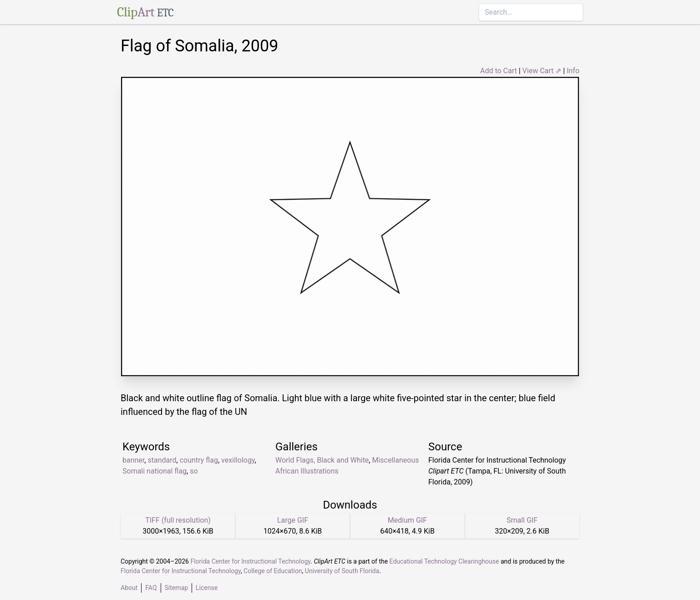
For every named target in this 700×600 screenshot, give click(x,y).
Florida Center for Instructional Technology (250, 561)
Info (573, 71)
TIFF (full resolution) (178, 520)
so (194, 471)
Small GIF (522, 520)
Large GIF (293, 520)
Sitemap (176, 588)
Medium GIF (407, 520)
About (129, 588)
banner (133, 460)
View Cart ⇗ (542, 71)
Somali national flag (155, 471)
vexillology (238, 460)
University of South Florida (342, 571)
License (207, 588)
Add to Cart (499, 71)
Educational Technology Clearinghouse (444, 561)
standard (162, 460)
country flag (199, 460)
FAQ (151, 588)
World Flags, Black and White (322, 460)
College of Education (273, 571)
